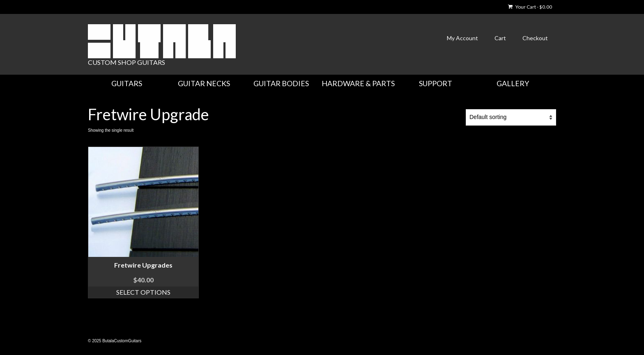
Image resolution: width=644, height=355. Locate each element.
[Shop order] (511, 117)
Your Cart (530, 7)
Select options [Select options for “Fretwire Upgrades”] (143, 292)
